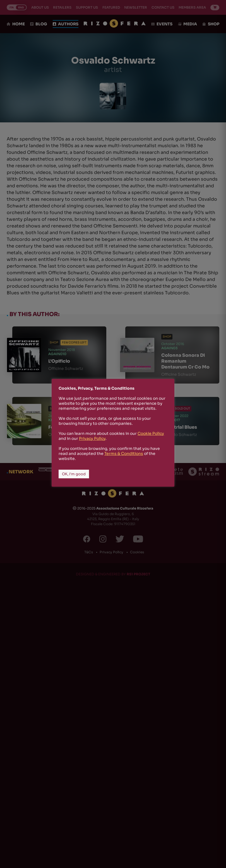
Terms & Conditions (124, 454)
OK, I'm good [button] (74, 474)
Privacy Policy (92, 438)
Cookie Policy (151, 433)
